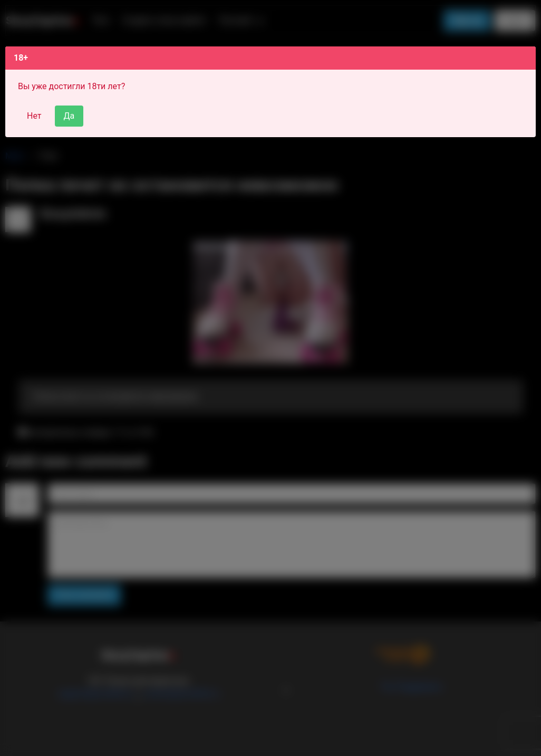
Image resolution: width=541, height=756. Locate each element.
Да (69, 116)
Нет (34, 116)
